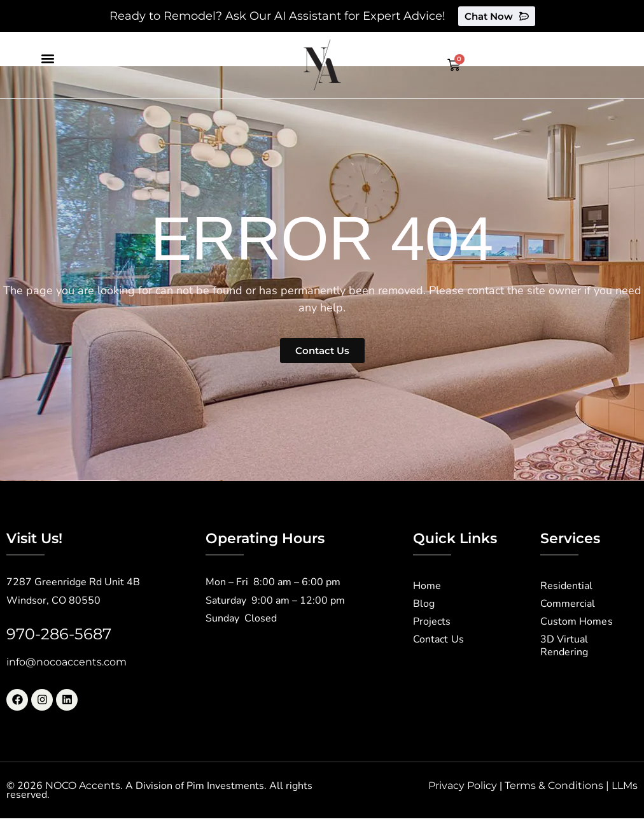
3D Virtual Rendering (564, 646)
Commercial (568, 604)
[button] (47, 58)
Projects (432, 622)
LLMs (625, 785)
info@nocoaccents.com (66, 662)
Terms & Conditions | (558, 785)
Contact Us (438, 640)
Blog (424, 604)
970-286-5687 (59, 634)
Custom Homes (576, 622)
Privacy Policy (463, 785)
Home (427, 586)
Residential (566, 586)
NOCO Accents (83, 785)
